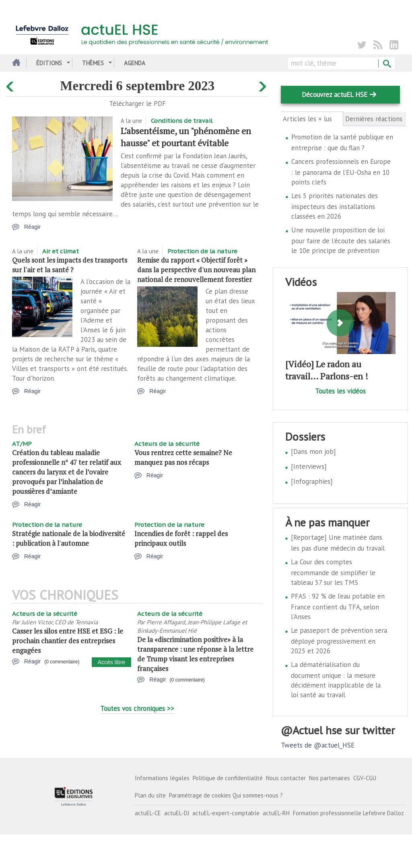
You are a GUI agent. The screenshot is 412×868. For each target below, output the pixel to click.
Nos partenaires (330, 778)
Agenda (135, 63)
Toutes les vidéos (340, 391)
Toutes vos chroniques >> (137, 708)
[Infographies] (312, 481)
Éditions (49, 63)
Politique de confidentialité (228, 778)
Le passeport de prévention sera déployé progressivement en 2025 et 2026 (339, 641)
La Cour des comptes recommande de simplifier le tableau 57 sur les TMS (333, 572)
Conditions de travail (182, 121)
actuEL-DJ (177, 813)
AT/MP (22, 444)
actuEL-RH (276, 813)
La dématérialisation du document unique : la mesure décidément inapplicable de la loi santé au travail (336, 680)
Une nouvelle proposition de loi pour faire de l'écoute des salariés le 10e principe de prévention (341, 240)
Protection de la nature (202, 251)
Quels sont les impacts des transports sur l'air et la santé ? (70, 265)
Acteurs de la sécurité (167, 444)
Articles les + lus (312, 119)
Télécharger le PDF (137, 104)
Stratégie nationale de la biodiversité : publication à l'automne (69, 538)
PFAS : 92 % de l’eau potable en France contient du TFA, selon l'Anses (338, 606)
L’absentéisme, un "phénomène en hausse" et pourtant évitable (186, 137)
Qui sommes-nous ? (258, 795)
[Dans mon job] (313, 452)
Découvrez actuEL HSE (335, 95)
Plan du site (150, 795)
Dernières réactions (374, 119)
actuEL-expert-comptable (226, 813)
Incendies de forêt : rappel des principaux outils (181, 538)
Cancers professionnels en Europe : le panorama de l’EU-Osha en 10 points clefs (341, 172)
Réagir (32, 227)
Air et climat (61, 251)
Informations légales (162, 778)
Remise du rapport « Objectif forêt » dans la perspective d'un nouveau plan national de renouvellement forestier (196, 270)
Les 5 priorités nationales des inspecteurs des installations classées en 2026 (335, 206)
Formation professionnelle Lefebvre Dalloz (348, 813)
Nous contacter (286, 778)
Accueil (15, 63)
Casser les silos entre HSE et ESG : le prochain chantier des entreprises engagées (68, 641)
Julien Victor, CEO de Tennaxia (60, 622)
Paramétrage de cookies (200, 795)
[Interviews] (309, 466)
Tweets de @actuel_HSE (318, 745)
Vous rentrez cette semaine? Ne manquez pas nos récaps (183, 457)
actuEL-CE (148, 813)
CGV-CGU (365, 778)
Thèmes (93, 63)
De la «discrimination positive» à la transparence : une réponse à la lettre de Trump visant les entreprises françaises (195, 654)
